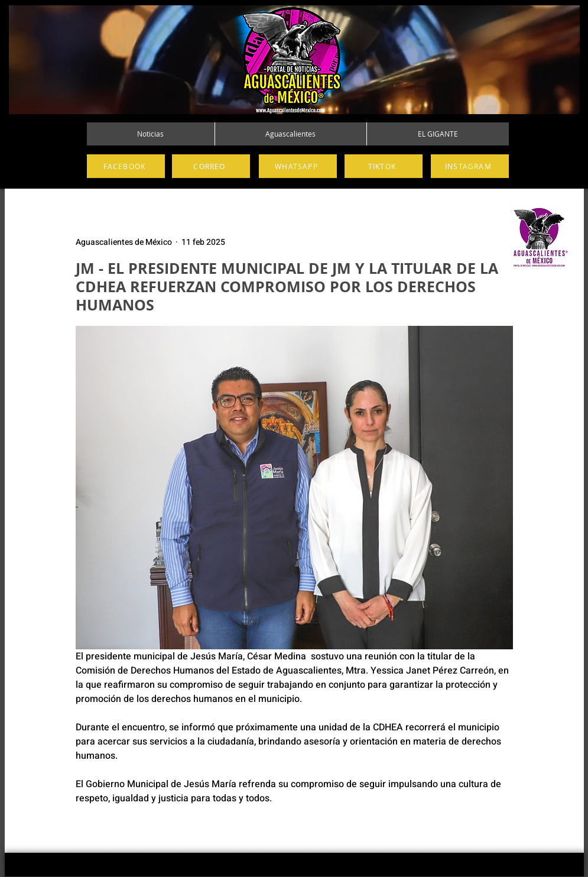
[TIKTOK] (384, 166)
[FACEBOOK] (126, 166)
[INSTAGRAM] (470, 166)
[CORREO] (211, 166)
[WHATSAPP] (298, 166)
